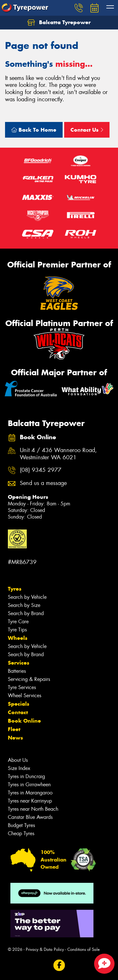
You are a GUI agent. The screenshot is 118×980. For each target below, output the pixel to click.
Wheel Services (25, 695)
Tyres (15, 589)
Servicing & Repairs (29, 679)
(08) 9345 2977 (41, 470)
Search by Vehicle (27, 597)
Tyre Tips (17, 630)
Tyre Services (22, 687)
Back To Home (34, 130)
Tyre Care (18, 622)
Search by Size (24, 605)
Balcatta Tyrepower (59, 23)
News (15, 738)
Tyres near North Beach (33, 809)
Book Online (24, 721)
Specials (19, 704)
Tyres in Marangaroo (30, 793)
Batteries (17, 671)
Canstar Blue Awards (30, 817)
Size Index (19, 768)
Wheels (18, 638)
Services (19, 663)
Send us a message (43, 483)
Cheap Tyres (21, 833)
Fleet (14, 729)
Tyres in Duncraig (26, 776)
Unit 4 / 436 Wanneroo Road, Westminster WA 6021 (58, 454)
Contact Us (87, 130)
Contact (18, 712)
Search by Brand (26, 613)
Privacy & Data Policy (45, 949)
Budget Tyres (21, 825)
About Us (18, 760)
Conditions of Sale (84, 949)
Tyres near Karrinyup (30, 801)
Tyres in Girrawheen (29, 785)
